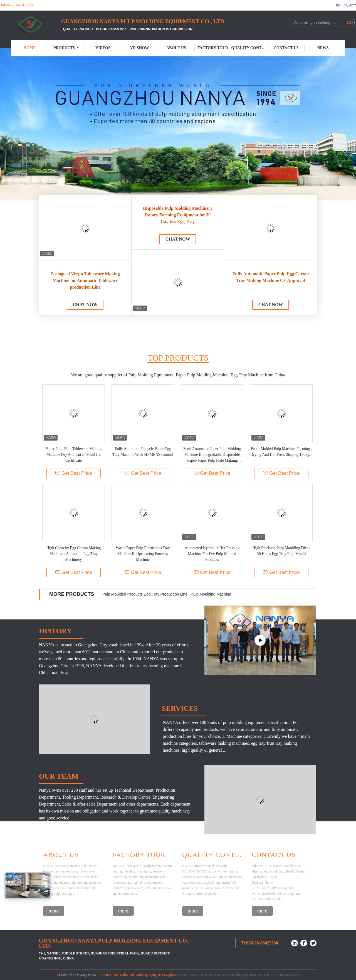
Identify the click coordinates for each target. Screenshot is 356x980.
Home (29, 48)
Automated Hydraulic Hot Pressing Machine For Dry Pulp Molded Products (212, 554)
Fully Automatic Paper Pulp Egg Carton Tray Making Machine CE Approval (271, 277)
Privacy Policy (86, 975)
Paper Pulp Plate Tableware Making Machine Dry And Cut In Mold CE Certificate (74, 455)
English (349, 5)
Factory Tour (213, 48)
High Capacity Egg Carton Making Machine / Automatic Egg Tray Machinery (74, 554)
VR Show (139, 48)
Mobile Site (66, 975)
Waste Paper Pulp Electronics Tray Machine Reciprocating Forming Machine (143, 554)
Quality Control (250, 48)
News (323, 48)
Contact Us (286, 48)
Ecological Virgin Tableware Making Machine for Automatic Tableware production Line (85, 280)
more (54, 911)
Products (66, 48)
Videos (103, 48)
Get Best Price (74, 473)
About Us (176, 48)
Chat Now (85, 305)
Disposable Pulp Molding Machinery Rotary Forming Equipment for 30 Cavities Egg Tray (178, 215)
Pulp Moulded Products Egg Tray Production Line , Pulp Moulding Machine (167, 594)
